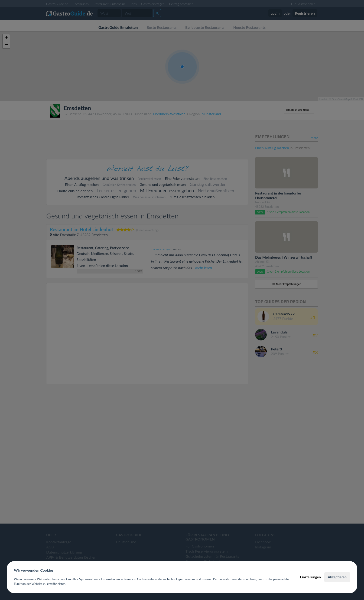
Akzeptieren (337, 577)
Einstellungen (310, 577)
